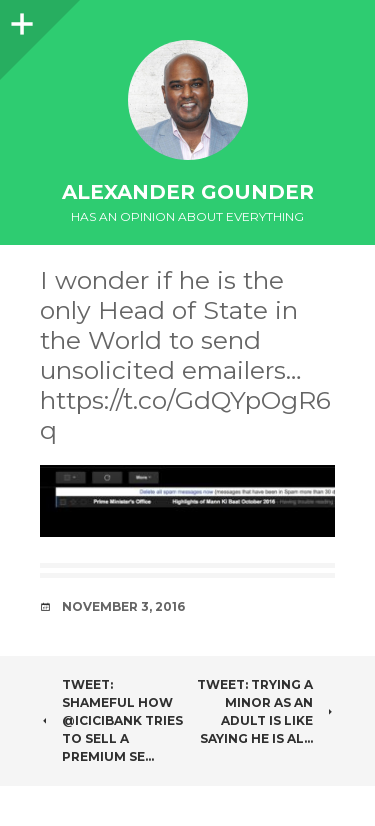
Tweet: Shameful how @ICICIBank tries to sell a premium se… (111, 720)
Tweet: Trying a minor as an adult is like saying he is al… (266, 711)
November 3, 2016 (123, 606)
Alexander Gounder (188, 192)
